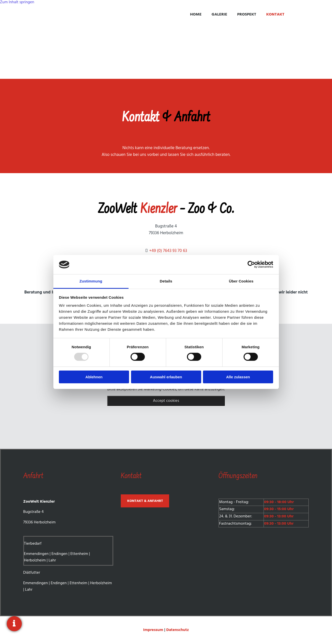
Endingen (59, 554)
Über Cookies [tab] (241, 281)
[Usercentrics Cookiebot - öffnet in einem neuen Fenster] (251, 264)
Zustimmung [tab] (91, 281)
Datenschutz (178, 630)
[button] (145, 501)
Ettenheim (79, 554)
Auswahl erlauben (166, 377)
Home (196, 15)
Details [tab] (166, 281)
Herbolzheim (35, 560)
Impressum (154, 630)
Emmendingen (36, 554)
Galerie (219, 15)
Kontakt (275, 15)
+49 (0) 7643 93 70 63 (168, 251)
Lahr (52, 560)
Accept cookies (166, 401)
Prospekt (247, 15)
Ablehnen (94, 377)
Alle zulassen (238, 377)
